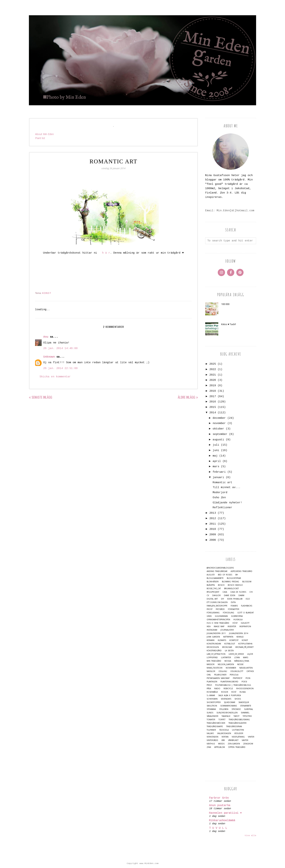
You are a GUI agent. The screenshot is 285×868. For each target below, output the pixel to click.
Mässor (211, 664)
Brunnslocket (231, 589)
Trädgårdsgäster (237, 723)
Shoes (238, 699)
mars (216, 467)
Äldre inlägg (186, 397)
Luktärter (226, 658)
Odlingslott (237, 671)
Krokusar (227, 647)
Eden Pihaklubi (235, 599)
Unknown (49, 357)
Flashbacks (247, 606)
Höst (235, 623)
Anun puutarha (220, 805)
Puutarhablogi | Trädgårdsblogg (233, 685)
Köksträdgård (214, 651)
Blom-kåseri (213, 582)
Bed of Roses (225, 575)
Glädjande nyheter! (227, 503)
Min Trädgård (214, 661)
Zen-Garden (234, 744)
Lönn (237, 658)
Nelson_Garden (226, 664)
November (231, 668)
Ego (248, 599)
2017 (213, 397)
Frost (210, 609)
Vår (223, 740)
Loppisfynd (212, 658)
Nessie (240, 664)
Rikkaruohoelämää (222, 821)
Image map (219, 626)
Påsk (209, 689)
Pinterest (238, 678)
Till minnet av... (227, 487)
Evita (233, 602)
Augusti (211, 575)
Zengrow (248, 744)
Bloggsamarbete (215, 578)
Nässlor (211, 671)
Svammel (245, 713)
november (219, 423)
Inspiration (245, 626)
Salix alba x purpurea (230, 695)
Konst (47, 293)
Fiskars (234, 606)
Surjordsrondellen (227, 713)
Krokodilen (213, 647)
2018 (213, 391)
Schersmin (212, 699)
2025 (213, 364)
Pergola (234, 675)
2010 (213, 529)
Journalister (227, 630)
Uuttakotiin (238, 730)
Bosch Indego (235, 585)
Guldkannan (221, 616)
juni (216, 450)
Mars (246, 658)
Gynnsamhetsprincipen (218, 620)
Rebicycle (228, 689)
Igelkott (245, 623)
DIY (222, 599)
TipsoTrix (247, 716)
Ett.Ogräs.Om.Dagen (217, 602)
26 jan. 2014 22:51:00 (60, 368)
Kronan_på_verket (244, 647)
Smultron (212, 706)
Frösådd (220, 609)
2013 (213, 513)
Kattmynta (228, 637)
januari (218, 477)
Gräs (209, 616)
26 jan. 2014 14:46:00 (60, 348)
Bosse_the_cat (214, 589)
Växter (245, 740)
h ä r (106, 253)
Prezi (209, 685)
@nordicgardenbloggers (220, 568)
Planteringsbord (229, 682)
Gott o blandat (246, 613)
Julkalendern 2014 (239, 633)
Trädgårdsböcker (216, 723)
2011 (213, 524)
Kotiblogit (230, 644)
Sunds (210, 713)
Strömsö (236, 709)
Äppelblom (220, 747)
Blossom (247, 582)
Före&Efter (234, 609)
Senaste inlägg (42, 397)
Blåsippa (211, 585)
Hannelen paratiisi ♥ (225, 813)
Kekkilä (240, 637)
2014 (213, 413)
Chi (251, 592)
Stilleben (224, 709)
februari (219, 472)
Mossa (228, 661)
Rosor (225, 692)
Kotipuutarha (245, 644)
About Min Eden (44, 134)
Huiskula (238, 620)
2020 (213, 380)
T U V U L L (218, 828)
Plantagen (212, 682)
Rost (234, 692)
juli (216, 445)
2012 (213, 518)
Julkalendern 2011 (216, 633)
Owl (209, 675)
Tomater (211, 720)
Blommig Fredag (230, 582)
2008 (213, 540)
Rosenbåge (212, 692)
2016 (213, 402)
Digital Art (212, 599)
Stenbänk (211, 709)
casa (225, 592)
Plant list (40, 138)
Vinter (251, 737)
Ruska (243, 692)
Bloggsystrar (234, 578)
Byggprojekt (213, 592)
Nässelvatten (246, 668)
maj (215, 456)
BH (237, 575)
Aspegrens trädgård (241, 571)
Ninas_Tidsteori (215, 668)
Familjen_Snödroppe (217, 606)
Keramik (211, 640)
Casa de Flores (238, 592)
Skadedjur (244, 702)
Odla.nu (223, 671)
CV (208, 595)
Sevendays (226, 699)
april (217, 461)
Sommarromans (229, 706)
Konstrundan (214, 644)
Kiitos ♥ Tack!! (229, 324)
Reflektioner (222, 508)
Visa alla (250, 836)
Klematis (222, 640)
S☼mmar (211, 695)
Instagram (212, 630)
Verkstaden (212, 737)
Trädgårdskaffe (215, 727)
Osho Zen (219, 498)
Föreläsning (213, 613)
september (220, 434)
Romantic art (222, 483)
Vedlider (239, 733)
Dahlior (216, 595)
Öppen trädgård (237, 747)
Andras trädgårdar (217, 571)
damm (241, 595)
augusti (218, 440)
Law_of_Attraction (216, 654)
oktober (218, 429)
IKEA (209, 626)
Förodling (228, 613)
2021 (213, 375)
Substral (249, 709)
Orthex (250, 671)
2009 (213, 535)
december (219, 418)
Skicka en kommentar (55, 377)
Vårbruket (233, 740)
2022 (213, 369)
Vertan (225, 737)
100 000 (225, 304)
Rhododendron (245, 689)
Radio (217, 689)
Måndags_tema (242, 661)
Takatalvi (226, 716)
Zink (209, 747)
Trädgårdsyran (234, 727)
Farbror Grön (219, 798)
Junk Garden (213, 637)
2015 (213, 407)
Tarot (236, 716)
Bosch (221, 585)
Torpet (222, 720)
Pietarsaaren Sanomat (218, 678)
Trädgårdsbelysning (239, 720)
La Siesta (229, 651)
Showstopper (214, 702)
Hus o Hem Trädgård (218, 623)
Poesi (244, 682)
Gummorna (237, 616)
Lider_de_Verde (236, 654)
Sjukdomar (230, 702)
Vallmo (210, 733)
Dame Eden (230, 595)
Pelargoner (220, 675)
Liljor (250, 654)
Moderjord (220, 493)
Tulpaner (211, 730)
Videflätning (238, 737)
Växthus (211, 744)
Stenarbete (246, 706)
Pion (248, 678)
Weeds (221, 744)
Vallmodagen (224, 733)
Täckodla (224, 730)
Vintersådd (212, 740)
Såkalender (212, 716)
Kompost (234, 640)
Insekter (232, 626)
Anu (46, 337)
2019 (213, 386)
